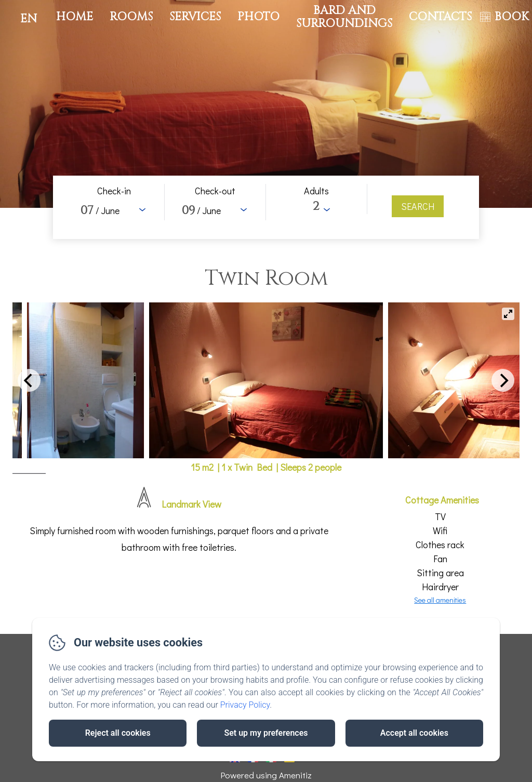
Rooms (131, 17)
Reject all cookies (118, 733)
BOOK (512, 17)
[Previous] (29, 380)
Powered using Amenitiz (266, 775)
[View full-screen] (508, 314)
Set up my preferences (266, 733)
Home (75, 17)
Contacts (440, 17)
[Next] (503, 380)
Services (195, 17)
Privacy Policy (245, 705)
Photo (258, 17)
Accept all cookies (414, 733)
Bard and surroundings (344, 17)
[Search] (418, 206)
